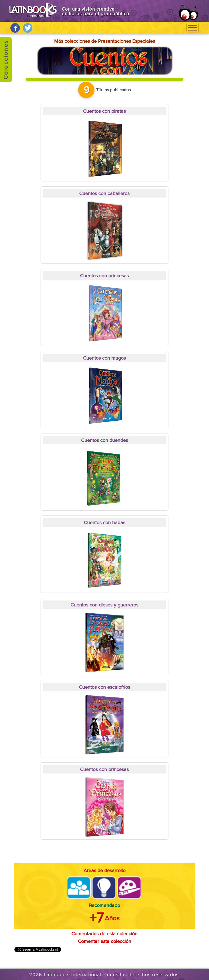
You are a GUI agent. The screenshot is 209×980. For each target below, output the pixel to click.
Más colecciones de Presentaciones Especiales (104, 41)
